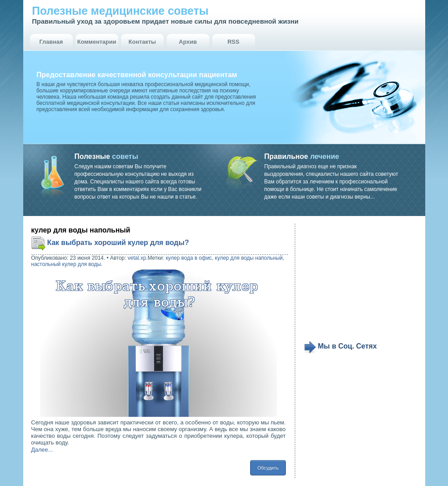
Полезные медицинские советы (120, 11)
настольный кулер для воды (66, 264)
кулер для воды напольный (249, 258)
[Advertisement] (359, 282)
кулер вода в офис (189, 258)
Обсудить (268, 468)
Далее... (42, 450)
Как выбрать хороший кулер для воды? (118, 243)
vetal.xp (137, 258)
